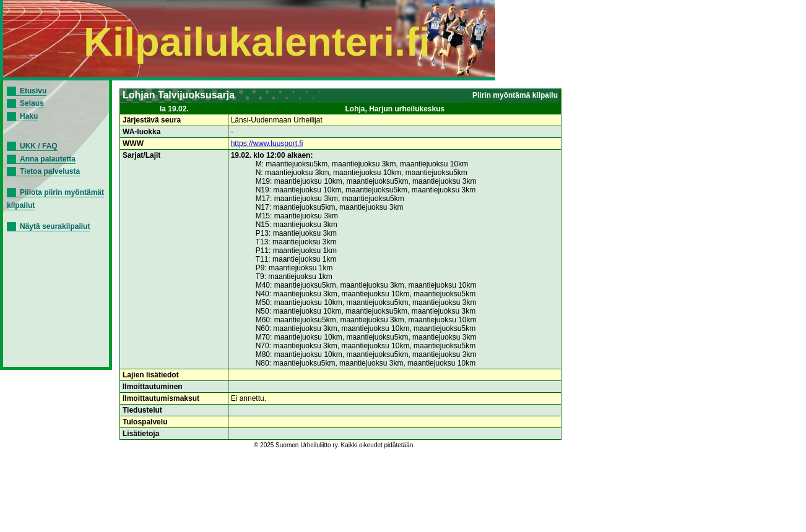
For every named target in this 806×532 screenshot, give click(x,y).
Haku (29, 116)
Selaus (32, 103)
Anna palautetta (48, 159)
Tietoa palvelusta (50, 171)
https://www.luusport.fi (267, 144)
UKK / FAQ (39, 146)
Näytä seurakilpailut (55, 226)
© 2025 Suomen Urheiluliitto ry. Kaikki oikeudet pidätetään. (334, 445)
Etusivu (33, 91)
